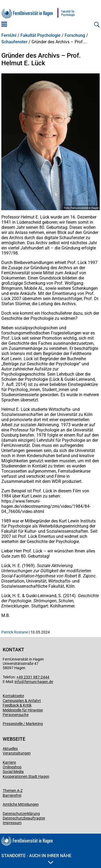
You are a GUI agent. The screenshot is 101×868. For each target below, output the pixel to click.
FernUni (9, 35)
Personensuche (16, 715)
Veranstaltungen (17, 753)
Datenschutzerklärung (21, 814)
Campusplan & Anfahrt (22, 701)
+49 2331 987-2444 (33, 677)
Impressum (12, 823)
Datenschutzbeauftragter (24, 818)
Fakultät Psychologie (41, 35)
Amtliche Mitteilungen (21, 804)
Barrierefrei (12, 795)
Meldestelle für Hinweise (23, 710)
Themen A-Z (13, 791)
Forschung (75, 35)
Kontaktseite (13, 696)
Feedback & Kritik (17, 705)
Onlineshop (12, 767)
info (18, 682)
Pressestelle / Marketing (23, 724)
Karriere (9, 762)
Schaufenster (14, 42)
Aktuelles (10, 749)
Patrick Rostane (15, 632)
